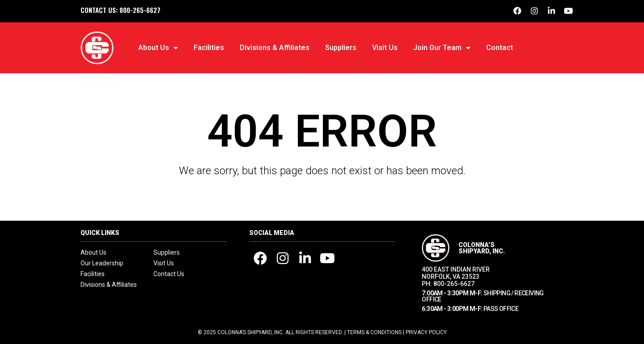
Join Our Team (442, 48)
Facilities (209, 48)
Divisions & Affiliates (275, 48)
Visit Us (385, 48)
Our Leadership (102, 263)
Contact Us (169, 274)
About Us (158, 48)
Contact (500, 48)
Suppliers (341, 48)
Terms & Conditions (374, 332)
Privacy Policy (426, 332)
